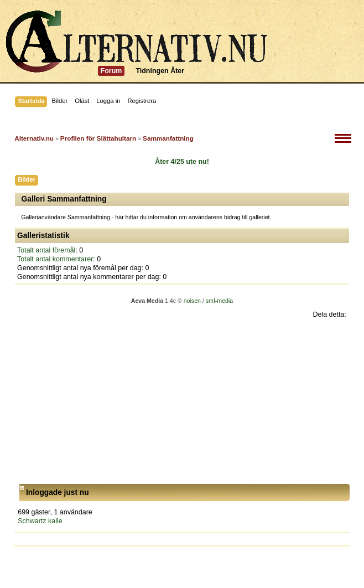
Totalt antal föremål (46, 250)
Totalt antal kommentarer (55, 259)
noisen (192, 301)
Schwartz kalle (40, 521)
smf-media (219, 301)
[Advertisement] (182, 401)
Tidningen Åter (160, 71)
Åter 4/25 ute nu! (182, 162)
